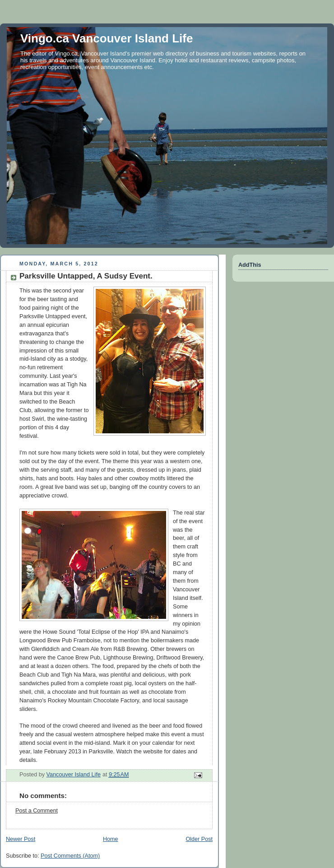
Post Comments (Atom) (70, 856)
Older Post (199, 839)
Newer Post (21, 839)
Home (111, 839)
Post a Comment (37, 811)
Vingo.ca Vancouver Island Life (107, 38)
